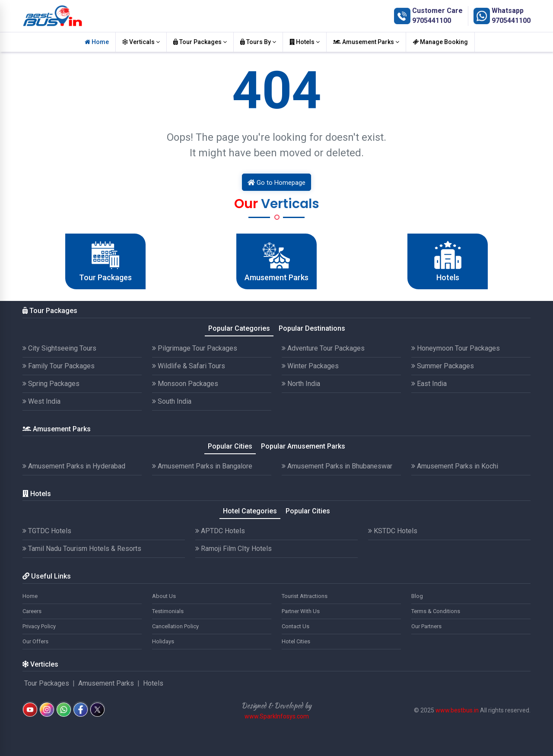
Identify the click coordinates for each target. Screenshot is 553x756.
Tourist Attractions (305, 596)
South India (172, 401)
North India (301, 384)
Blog (417, 596)
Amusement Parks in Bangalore (202, 466)
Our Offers (35, 641)
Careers (32, 611)
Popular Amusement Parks (303, 446)
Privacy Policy (39, 626)
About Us (164, 596)
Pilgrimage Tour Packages (195, 348)
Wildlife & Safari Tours (189, 366)
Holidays (163, 641)
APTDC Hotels (220, 531)
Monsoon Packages (185, 384)
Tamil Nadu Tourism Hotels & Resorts (82, 549)
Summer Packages (443, 366)
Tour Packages (200, 42)
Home (97, 42)
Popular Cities (230, 446)
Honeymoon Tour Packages (456, 348)
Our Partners (426, 626)
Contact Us (296, 626)
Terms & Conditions (436, 611)
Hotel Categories (250, 511)
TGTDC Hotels (47, 531)
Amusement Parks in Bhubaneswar (337, 466)
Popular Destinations (312, 328)
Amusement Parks (366, 42)
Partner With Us (301, 611)
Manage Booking (440, 42)
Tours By (258, 42)
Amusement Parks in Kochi (455, 466)
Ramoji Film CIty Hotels (234, 549)
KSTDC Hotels (393, 531)
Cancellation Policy (175, 626)
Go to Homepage (276, 183)
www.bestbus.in (457, 710)
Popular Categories (239, 328)
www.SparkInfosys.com (277, 716)
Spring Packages (51, 384)
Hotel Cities (296, 641)
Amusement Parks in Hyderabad (74, 466)
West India (41, 401)
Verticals (141, 42)
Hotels (305, 42)
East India (429, 384)
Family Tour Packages (59, 366)
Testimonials (168, 611)
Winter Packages (310, 366)
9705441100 (432, 21)
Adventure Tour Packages (323, 348)
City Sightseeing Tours (59, 348)
